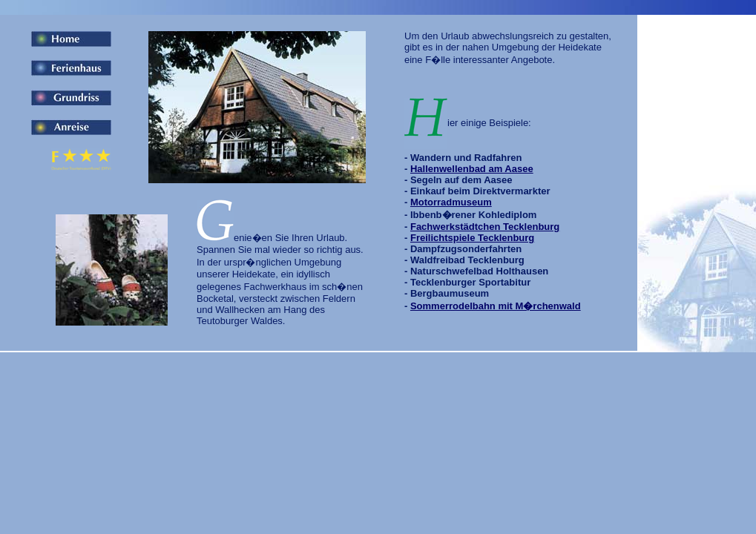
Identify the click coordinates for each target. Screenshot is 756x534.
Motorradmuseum (451, 202)
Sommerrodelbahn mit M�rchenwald (496, 306)
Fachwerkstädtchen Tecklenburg (485, 227)
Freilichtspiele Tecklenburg (472, 238)
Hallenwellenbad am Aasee (472, 169)
